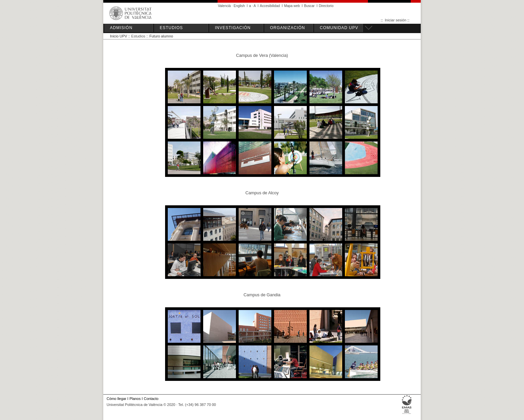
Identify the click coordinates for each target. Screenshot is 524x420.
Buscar (309, 6)
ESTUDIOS (171, 28)
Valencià (224, 6)
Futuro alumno (161, 36)
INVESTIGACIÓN (233, 28)
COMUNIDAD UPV (339, 28)
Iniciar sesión (396, 20)
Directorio (326, 6)
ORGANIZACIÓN (288, 28)
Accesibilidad (270, 6)
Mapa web (292, 6)
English (239, 6)
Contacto (151, 399)
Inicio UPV (118, 36)
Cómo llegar (116, 399)
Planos (135, 399)
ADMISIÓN (121, 28)
